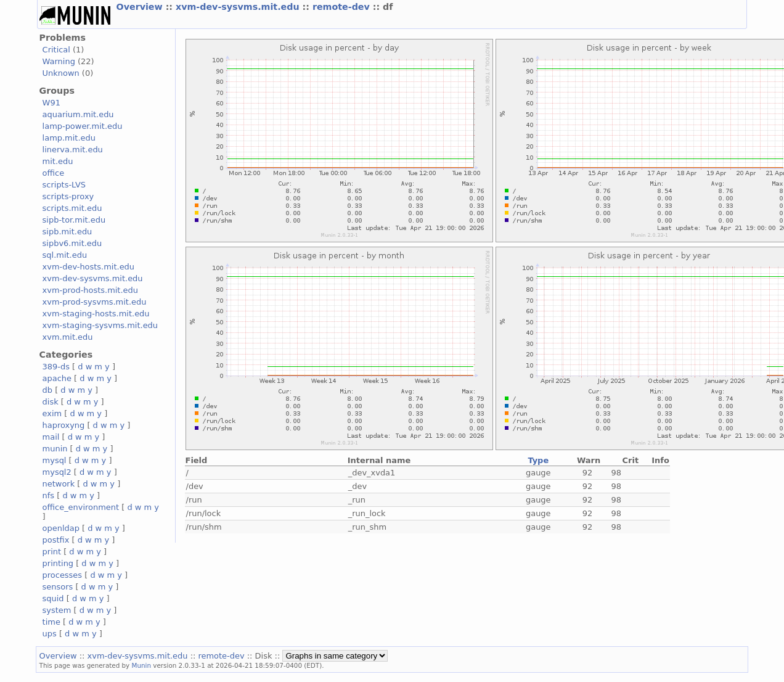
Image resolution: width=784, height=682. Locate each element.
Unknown (61, 73)
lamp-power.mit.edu (83, 126)
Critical (56, 50)
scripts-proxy (68, 196)
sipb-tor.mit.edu (74, 220)
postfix (56, 540)
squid (53, 598)
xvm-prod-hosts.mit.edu (90, 290)
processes (63, 575)
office (54, 173)
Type (538, 460)
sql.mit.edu (65, 255)
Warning (59, 61)
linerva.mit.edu (73, 150)
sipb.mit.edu (67, 232)
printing (58, 563)
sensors (58, 587)
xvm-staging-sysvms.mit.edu (100, 325)
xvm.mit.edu (68, 337)
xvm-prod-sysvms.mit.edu (95, 302)
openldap (61, 528)
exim (52, 413)
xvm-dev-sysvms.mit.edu (239, 7)
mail (51, 437)
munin (55, 449)
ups (50, 634)
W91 (51, 103)
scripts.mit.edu (72, 208)
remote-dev (343, 7)
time (51, 622)
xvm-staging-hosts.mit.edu (96, 314)
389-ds (56, 367)
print (52, 552)
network (59, 484)
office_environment (81, 507)
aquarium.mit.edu (78, 114)
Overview (141, 7)
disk (51, 402)
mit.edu (58, 161)
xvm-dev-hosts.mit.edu (88, 267)
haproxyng (64, 425)
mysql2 (57, 472)
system (57, 610)
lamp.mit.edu (69, 138)
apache (57, 378)
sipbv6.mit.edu (72, 243)
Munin (142, 665)
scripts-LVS (64, 185)
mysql (55, 460)
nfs (49, 495)
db (47, 390)
